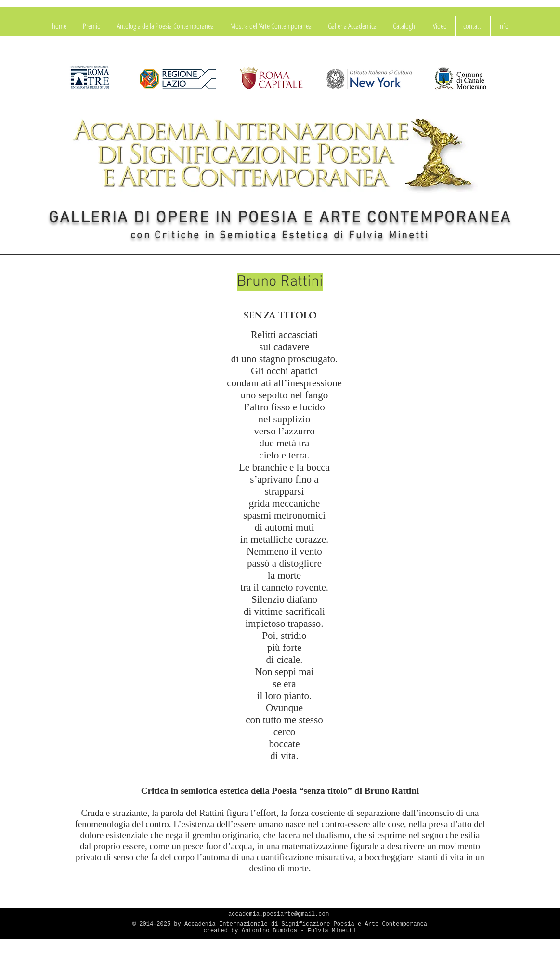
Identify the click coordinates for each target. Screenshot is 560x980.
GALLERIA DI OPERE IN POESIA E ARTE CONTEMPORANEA (280, 218)
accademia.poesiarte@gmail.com (279, 914)
